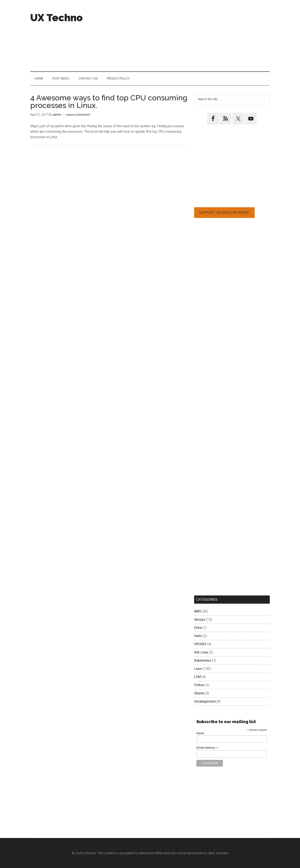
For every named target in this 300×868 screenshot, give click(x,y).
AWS (198, 611)
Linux (198, 669)
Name (200, 733)
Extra (198, 628)
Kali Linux (201, 652)
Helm (198, 636)
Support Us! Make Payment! (224, 213)
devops (200, 620)
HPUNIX (200, 644)
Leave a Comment (78, 115)
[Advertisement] (193, 36)
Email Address (207, 748)
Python (199, 685)
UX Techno (56, 18)
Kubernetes (203, 660)
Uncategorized (205, 701)
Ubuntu (199, 693)
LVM (197, 677)
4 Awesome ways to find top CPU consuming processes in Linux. (109, 101)
